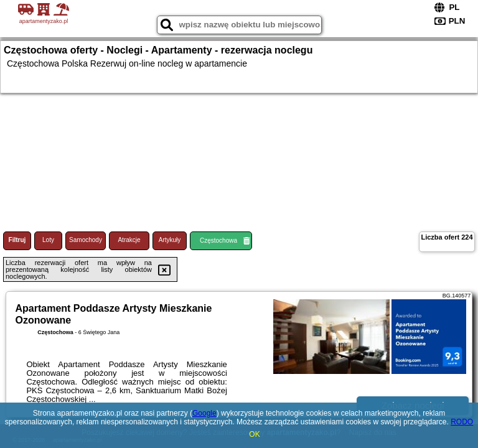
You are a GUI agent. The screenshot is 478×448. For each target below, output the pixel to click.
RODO (462, 422)
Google (204, 413)
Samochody (86, 240)
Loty (48, 240)
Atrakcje (129, 240)
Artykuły (170, 240)
